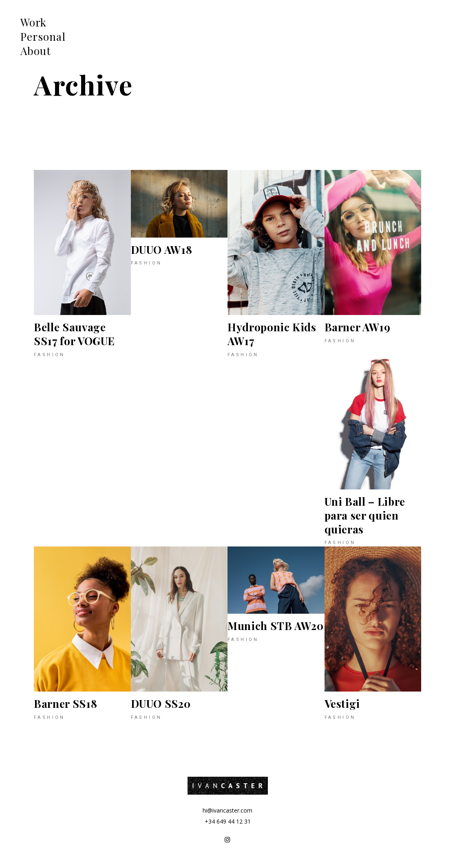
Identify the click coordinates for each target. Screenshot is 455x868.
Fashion (50, 355)
